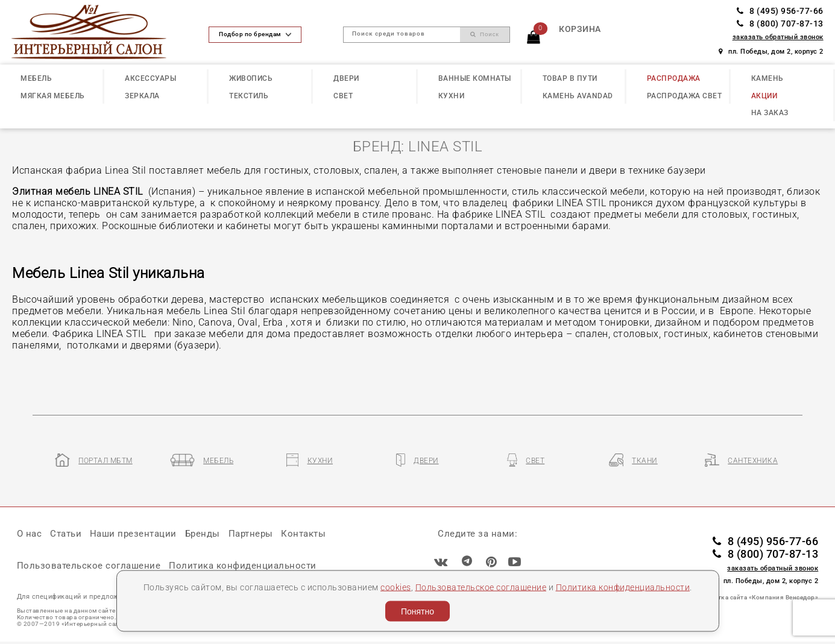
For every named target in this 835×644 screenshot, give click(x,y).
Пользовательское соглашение (481, 587)
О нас (30, 534)
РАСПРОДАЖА (674, 78)
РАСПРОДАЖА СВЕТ (685, 96)
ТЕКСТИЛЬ (249, 96)
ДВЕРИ (346, 78)
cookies (396, 587)
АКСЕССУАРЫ (150, 78)
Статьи (66, 534)
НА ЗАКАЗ (770, 112)
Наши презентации (133, 534)
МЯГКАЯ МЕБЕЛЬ (53, 96)
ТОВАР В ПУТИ (570, 78)
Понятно (417, 611)
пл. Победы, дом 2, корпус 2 (771, 52)
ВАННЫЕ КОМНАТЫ (475, 78)
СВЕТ (343, 96)
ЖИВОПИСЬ (251, 78)
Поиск (484, 34)
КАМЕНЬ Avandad (578, 96)
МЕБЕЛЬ (36, 78)
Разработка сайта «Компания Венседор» (755, 597)
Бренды (203, 534)
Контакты (303, 534)
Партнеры (251, 534)
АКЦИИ (764, 96)
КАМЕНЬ (767, 78)
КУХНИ (452, 96)
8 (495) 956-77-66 (780, 11)
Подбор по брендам (255, 34)
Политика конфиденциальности (623, 587)
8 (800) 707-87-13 (780, 24)
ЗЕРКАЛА (142, 96)
